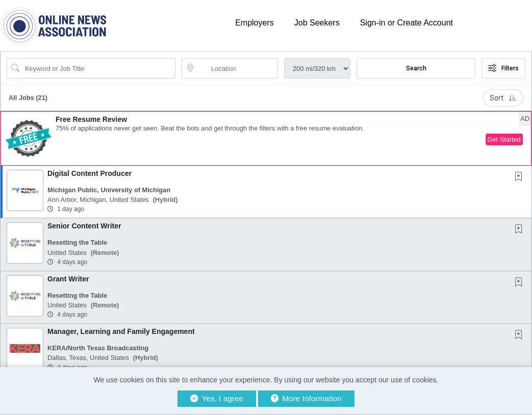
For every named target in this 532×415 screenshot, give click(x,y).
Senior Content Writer (84, 226)
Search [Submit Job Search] (416, 68)
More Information (306, 398)
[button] (266, 138)
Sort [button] (503, 98)
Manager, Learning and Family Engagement (121, 331)
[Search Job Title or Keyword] (98, 68)
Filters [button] (503, 68)
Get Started (504, 139)
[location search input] (237, 68)
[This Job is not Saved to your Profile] (521, 177)
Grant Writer (68, 279)
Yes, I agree (217, 398)
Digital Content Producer (90, 173)
